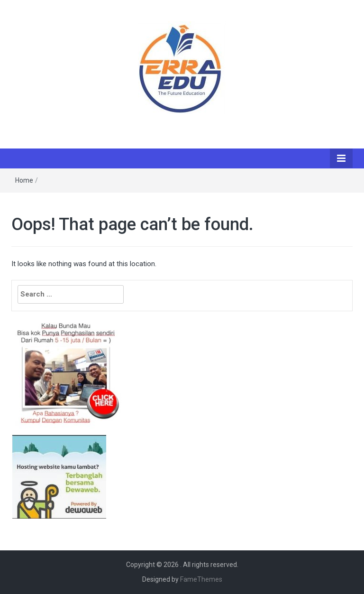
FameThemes (201, 579)
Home (24, 180)
